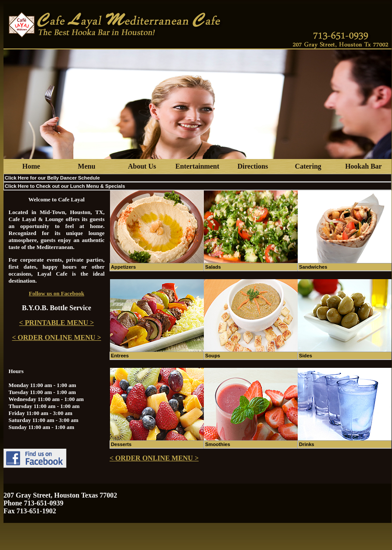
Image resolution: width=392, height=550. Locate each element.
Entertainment (197, 166)
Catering (308, 166)
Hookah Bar (364, 166)
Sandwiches (313, 267)
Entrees (120, 356)
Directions (253, 166)
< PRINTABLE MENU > (57, 323)
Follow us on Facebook (57, 293)
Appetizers (123, 267)
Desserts (121, 444)
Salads (213, 267)
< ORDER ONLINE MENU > (56, 337)
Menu (86, 166)
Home (31, 166)
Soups (213, 356)
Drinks (307, 444)
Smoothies (218, 444)
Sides (306, 356)
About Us (142, 166)
